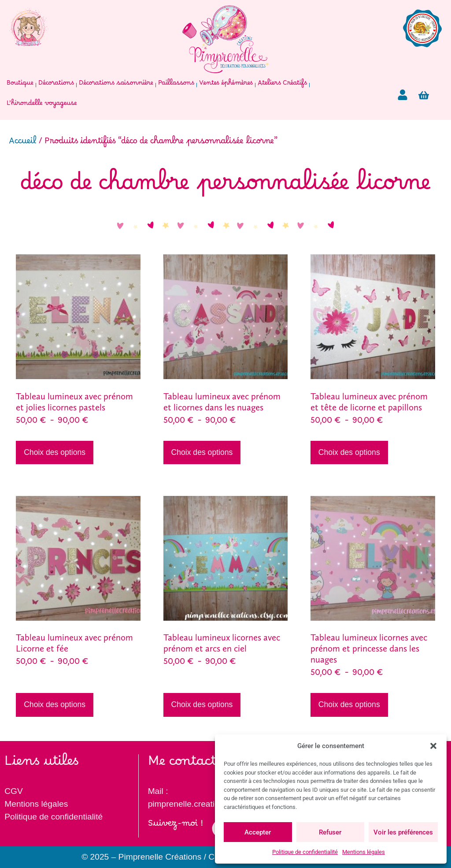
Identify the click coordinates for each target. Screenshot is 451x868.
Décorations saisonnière (116, 85)
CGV (14, 791)
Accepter (258, 832)
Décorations (56, 85)
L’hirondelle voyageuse (42, 105)
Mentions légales (364, 852)
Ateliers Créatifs (282, 85)
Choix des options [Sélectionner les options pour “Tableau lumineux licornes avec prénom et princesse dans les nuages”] (349, 704)
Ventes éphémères (226, 85)
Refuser (330, 832)
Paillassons (176, 85)
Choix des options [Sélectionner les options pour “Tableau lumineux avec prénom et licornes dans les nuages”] (202, 452)
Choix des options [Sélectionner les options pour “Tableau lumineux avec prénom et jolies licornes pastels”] (55, 452)
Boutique (20, 85)
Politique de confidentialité (305, 852)
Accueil (23, 143)
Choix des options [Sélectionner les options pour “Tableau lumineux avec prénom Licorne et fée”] (55, 704)
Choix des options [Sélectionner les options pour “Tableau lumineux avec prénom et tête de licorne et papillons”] (349, 452)
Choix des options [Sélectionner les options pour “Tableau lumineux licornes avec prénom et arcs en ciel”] (202, 704)
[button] (433, 746)
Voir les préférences (403, 832)
